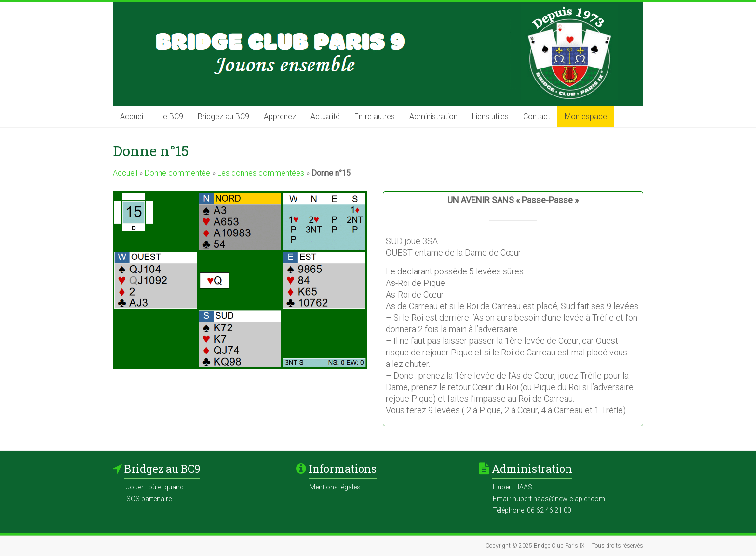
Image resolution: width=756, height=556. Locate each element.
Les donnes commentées (261, 173)
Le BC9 (171, 116)
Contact (537, 116)
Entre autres (375, 116)
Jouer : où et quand (155, 487)
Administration (433, 116)
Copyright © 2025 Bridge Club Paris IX (535, 546)
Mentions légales (335, 487)
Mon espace (586, 116)
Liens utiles (490, 116)
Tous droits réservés (618, 546)
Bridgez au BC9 (223, 116)
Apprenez (280, 116)
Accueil (132, 116)
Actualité (325, 116)
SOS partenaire (149, 499)
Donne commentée (177, 173)
